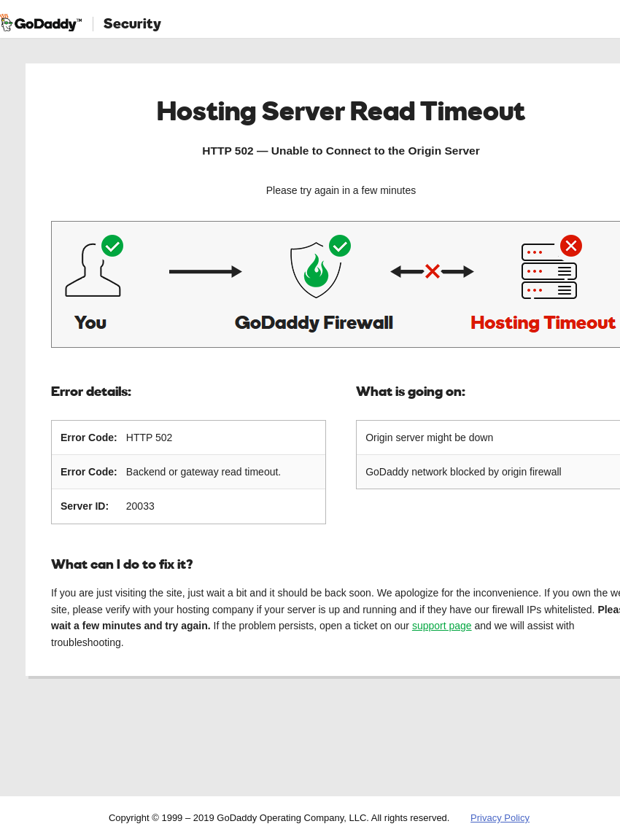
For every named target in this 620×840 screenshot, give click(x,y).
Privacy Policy (500, 818)
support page (442, 626)
